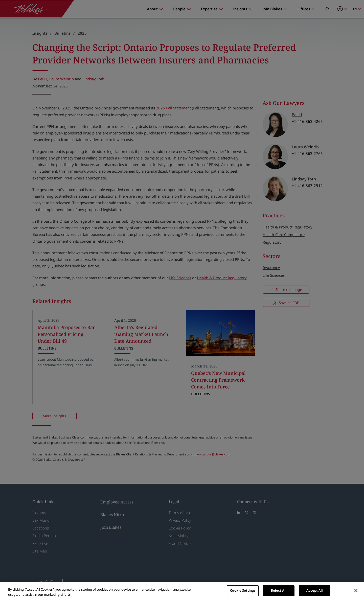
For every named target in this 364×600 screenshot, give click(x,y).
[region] (182, 591)
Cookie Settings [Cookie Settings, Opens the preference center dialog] (243, 590)
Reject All (279, 590)
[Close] (356, 590)
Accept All (315, 590)
